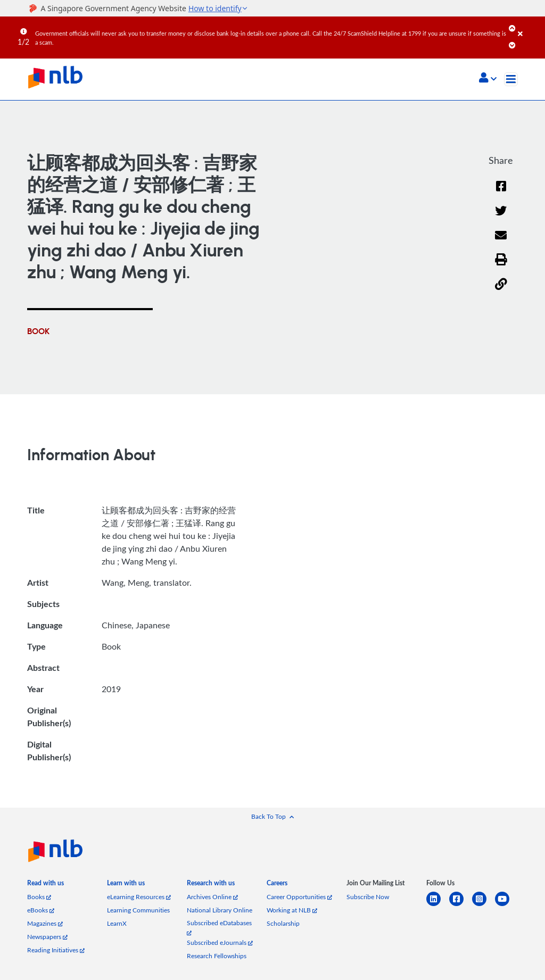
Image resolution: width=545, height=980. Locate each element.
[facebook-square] (461, 905)
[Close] (530, 26)
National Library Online (220, 910)
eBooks (41, 910)
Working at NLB (292, 910)
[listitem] (46, 885)
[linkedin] (438, 905)
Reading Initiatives (56, 950)
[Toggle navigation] (511, 79)
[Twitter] (501, 217)
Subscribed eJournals (220, 942)
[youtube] (506, 905)
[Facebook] (501, 193)
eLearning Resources (139, 897)
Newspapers (47, 937)
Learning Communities (138, 910)
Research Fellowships (217, 956)
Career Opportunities (299, 897)
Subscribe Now (368, 897)
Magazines (45, 923)
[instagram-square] (484, 905)
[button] (488, 79)
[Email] (501, 242)
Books (39, 897)
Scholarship (283, 923)
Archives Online (212, 897)
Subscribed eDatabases (219, 927)
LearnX (117, 923)
